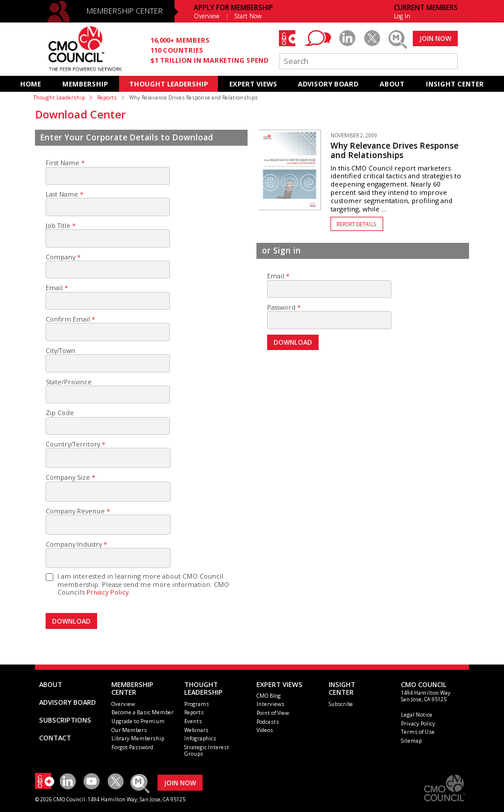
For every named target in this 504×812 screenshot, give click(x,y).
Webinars (196, 730)
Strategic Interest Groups (207, 750)
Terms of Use (418, 732)
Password (281, 307)
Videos (265, 730)
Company (60, 257)
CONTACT (55, 738)
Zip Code (60, 413)
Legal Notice (417, 715)
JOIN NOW (435, 38)
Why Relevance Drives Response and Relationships (394, 151)
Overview (207, 16)
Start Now (248, 16)
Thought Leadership (59, 97)
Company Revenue (75, 511)
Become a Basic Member (142, 712)
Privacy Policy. (108, 592)
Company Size (68, 477)
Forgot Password (132, 747)
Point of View (273, 713)
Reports (107, 97)
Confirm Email (68, 319)
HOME (31, 84)
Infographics (200, 738)
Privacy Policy (418, 723)
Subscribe (341, 704)
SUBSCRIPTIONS (65, 720)
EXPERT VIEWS (253, 84)
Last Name (62, 194)
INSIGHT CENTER (455, 84)
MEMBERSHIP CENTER (125, 11)
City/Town (60, 350)
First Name (62, 163)
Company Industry (74, 544)
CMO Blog (269, 696)
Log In (402, 16)
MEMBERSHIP (85, 84)
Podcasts (268, 722)
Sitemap (411, 741)
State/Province (69, 382)
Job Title (58, 225)
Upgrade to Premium (138, 721)
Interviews (270, 704)
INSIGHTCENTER (342, 689)
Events (193, 721)
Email (54, 288)
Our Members (129, 730)
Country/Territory (73, 444)
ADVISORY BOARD (328, 84)
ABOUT (392, 84)
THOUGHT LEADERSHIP (168, 84)
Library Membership (138, 738)
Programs (197, 704)
